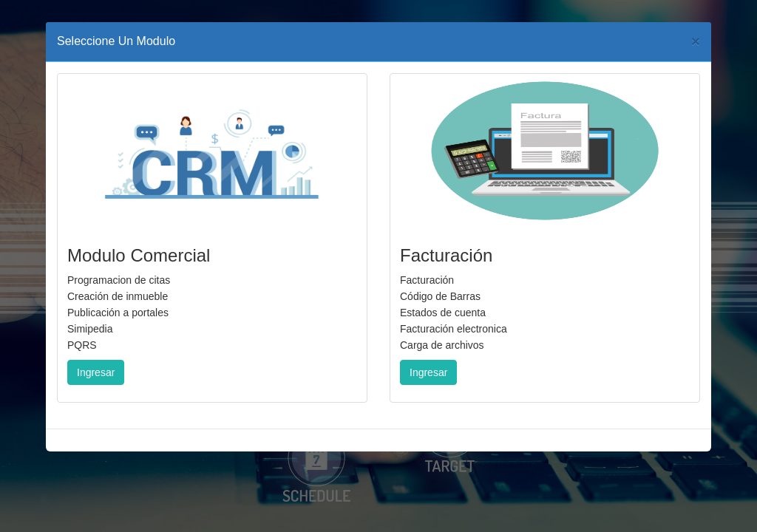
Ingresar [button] (96, 372)
